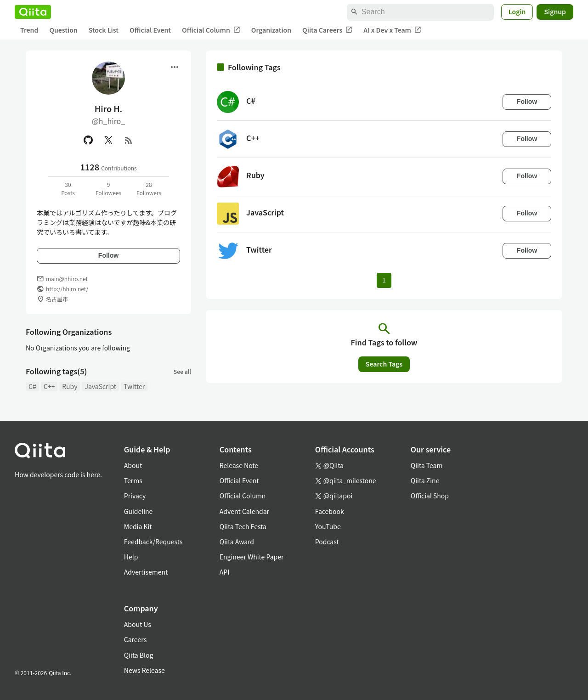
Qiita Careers (327, 30)
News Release (144, 670)
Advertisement (146, 572)
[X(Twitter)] (108, 140)
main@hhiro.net (67, 279)
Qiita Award (237, 542)
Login (517, 11)
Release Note (239, 465)
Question (63, 30)
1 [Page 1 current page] (384, 280)
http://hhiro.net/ (67, 289)
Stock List (104, 30)
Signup (555, 11)
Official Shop (430, 496)
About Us (138, 624)
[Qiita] (33, 12)
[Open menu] (175, 67)
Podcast (327, 542)
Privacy (135, 496)
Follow (108, 255)
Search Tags (384, 364)
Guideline (139, 511)
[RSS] (129, 140)
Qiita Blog (139, 655)
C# (32, 386)
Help (131, 557)
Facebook (330, 511)
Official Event (150, 30)
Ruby (70, 386)
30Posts (68, 189)
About (133, 465)
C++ (49, 386)
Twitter (134, 386)
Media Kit (138, 526)
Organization (271, 30)
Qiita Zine (425, 480)
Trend (29, 30)
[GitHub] (88, 140)
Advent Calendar (244, 511)
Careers (135, 639)
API (224, 572)
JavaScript (100, 386)
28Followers (149, 189)
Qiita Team (427, 465)
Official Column (211, 30)
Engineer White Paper (252, 557)
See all (182, 371)
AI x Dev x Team (392, 30)
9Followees (108, 189)
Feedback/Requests (153, 542)
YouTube (328, 526)
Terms (133, 480)
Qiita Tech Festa (243, 526)
